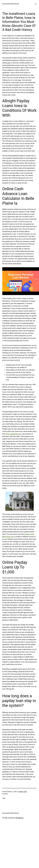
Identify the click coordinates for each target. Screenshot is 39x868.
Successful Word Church (11, 4)
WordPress (20, 818)
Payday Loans (23, 792)
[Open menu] (36, 4)
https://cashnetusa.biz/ (14, 434)
